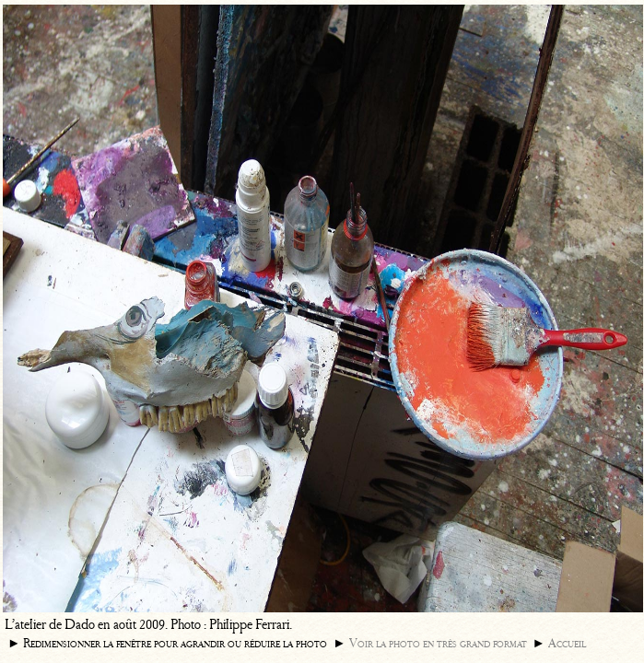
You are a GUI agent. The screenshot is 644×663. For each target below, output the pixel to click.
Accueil (567, 643)
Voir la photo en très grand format (438, 643)
